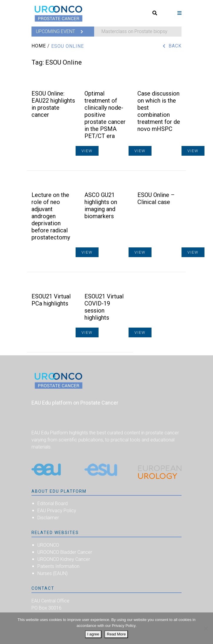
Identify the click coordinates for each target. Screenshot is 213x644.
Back (175, 46)
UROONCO (48, 545)
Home (39, 46)
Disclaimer (48, 518)
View (193, 151)
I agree (93, 634)
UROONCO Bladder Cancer (65, 552)
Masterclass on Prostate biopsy (134, 31)
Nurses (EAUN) (53, 573)
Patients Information (58, 566)
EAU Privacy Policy (57, 511)
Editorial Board (53, 503)
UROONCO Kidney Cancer (64, 559)
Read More (116, 634)
